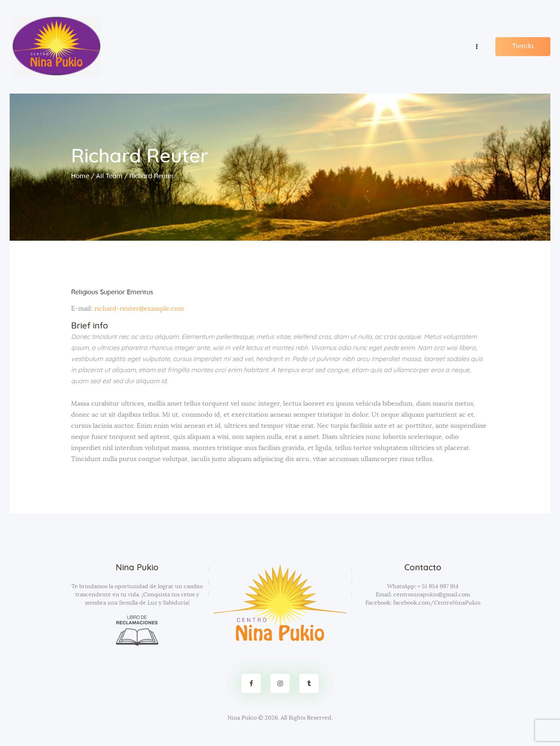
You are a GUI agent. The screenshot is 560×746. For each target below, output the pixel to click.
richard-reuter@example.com (139, 309)
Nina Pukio (242, 718)
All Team (109, 176)
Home (80, 176)
